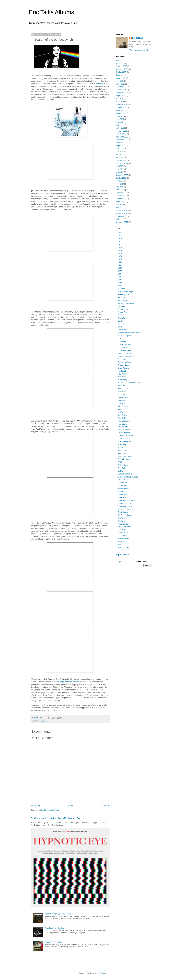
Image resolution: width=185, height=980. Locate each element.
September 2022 (122, 143)
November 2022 (122, 140)
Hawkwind (122, 371)
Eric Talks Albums (52, 12)
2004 (120, 286)
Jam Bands (122, 377)
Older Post (105, 806)
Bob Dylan (122, 330)
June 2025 (120, 81)
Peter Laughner (124, 433)
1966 (120, 236)
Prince (120, 448)
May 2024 (119, 99)
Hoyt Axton (122, 374)
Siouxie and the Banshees (128, 477)
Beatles (121, 321)
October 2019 (121, 199)
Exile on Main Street (126, 353)
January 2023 (121, 134)
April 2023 (120, 125)
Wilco (120, 545)
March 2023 (120, 128)
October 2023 (121, 107)
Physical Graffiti (124, 439)
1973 (120, 247)
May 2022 (119, 155)
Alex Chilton (122, 297)
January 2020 (121, 196)
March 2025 (120, 84)
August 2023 (120, 113)
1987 (120, 280)
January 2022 (121, 160)
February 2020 (121, 193)
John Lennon (123, 389)
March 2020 (120, 190)
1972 (120, 245)
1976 (120, 253)
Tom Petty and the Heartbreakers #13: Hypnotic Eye (55, 818)
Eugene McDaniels (125, 350)
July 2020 (119, 181)
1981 (120, 265)
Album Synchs (42, 721)
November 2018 (122, 213)
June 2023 (120, 119)
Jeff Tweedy (122, 380)
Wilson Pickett (123, 547)
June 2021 (120, 169)
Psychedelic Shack (125, 456)
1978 (120, 256)
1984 (120, 274)
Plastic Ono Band (125, 442)
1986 (120, 277)
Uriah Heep (122, 536)
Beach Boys (122, 318)
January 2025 (121, 90)
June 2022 (120, 151)
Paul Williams (123, 427)
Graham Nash (123, 365)
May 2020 (119, 187)
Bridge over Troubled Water (128, 333)
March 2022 (120, 157)
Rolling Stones (123, 465)
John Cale (122, 386)
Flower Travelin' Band (126, 356)
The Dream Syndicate (126, 500)
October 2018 (121, 216)
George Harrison (124, 362)
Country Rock (123, 347)
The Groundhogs (124, 503)
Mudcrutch (122, 409)
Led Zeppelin (123, 397)
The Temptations (124, 515)
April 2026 (120, 60)
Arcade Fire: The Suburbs (55, 942)
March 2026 (120, 63)
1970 (120, 239)
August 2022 (120, 146)
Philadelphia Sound (125, 436)
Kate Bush (122, 392)
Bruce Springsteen (125, 336)
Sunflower (122, 492)
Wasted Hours (123, 539)
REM (120, 462)
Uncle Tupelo (123, 533)
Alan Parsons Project (126, 292)
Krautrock (121, 395)
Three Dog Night (124, 527)
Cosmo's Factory (124, 345)
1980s (120, 262)
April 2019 (120, 207)
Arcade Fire (122, 312)
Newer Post (36, 806)
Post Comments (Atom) (50, 810)
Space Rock (122, 483)
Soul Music (122, 480)
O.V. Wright (122, 415)
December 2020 (122, 175)
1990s (120, 283)
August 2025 (120, 78)
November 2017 (122, 222)
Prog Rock (122, 450)
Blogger (103, 973)
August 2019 (120, 202)
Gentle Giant (123, 359)
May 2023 (119, 122)
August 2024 (120, 96)
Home (71, 806)
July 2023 (119, 116)
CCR (120, 339)
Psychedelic (122, 453)
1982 (120, 268)
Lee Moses (122, 400)
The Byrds (122, 497)
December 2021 (122, 163)
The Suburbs (123, 512)
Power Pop (122, 444)
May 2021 (119, 172)
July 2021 (119, 166)
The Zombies (123, 524)
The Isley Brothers (125, 506)
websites (100, 84)
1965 (120, 233)
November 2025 (122, 69)
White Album (123, 542)
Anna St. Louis (123, 309)
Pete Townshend (124, 430)
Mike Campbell (124, 406)
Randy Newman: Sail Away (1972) (58, 914)
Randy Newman (124, 459)
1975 (120, 250)
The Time (121, 518)
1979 (120, 259)
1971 (120, 242)
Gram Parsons (123, 368)
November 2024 (122, 93)
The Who (121, 521)
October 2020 (121, 178)
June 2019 (120, 205)
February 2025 (121, 87)
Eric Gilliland (138, 38)
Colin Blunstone (124, 342)
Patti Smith (122, 418)
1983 (120, 271)
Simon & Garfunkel (125, 474)
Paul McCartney (124, 421)
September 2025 (122, 75)
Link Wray (122, 403)
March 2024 (120, 102)
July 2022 (119, 149)
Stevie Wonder (124, 489)
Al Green (121, 289)
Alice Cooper (123, 300)
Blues (120, 327)
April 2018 (120, 219)
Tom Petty (122, 530)
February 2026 (121, 66)
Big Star (121, 324)
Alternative (122, 306)
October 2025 (121, 72)
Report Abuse (122, 555)
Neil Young (122, 412)
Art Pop (121, 315)
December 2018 (122, 210)
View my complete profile (139, 50)
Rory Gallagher (124, 468)
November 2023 (122, 104)
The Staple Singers (125, 509)
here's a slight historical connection (67, 682)
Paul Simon (122, 424)
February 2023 (121, 131)
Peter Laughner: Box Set (54, 928)
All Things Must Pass (126, 303)
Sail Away (122, 471)
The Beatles (122, 495)
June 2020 (120, 184)
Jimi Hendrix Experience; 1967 (130, 383)
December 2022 (122, 137)
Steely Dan (122, 486)
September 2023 (122, 110)
